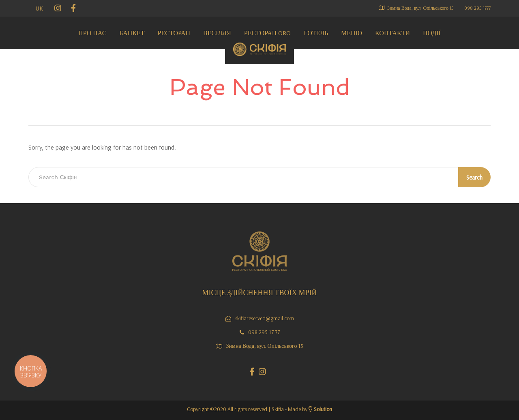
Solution (323, 409)
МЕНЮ (352, 33)
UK (39, 8)
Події (432, 33)
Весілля (217, 33)
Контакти (392, 33)
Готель (316, 33)
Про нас (92, 33)
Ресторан (174, 33)
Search (474, 177)
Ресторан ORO (267, 33)
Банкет (132, 33)
